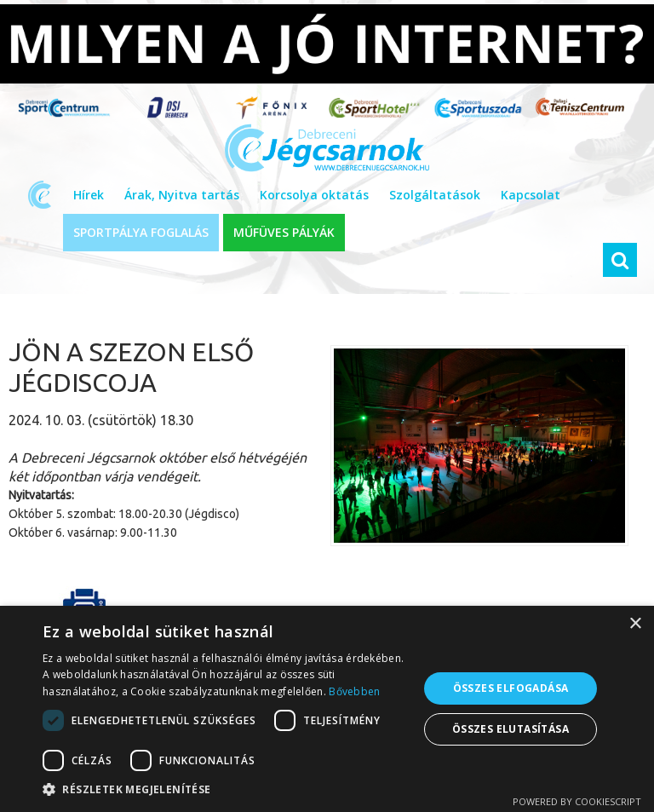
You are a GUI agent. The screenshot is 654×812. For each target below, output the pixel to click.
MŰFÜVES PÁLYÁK (284, 232)
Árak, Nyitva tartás (182, 195)
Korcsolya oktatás (314, 195)
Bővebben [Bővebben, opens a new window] (354, 691)
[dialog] (327, 709)
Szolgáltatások (435, 195)
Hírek (89, 195)
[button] (225, 790)
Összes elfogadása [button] (511, 688)
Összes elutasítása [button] (511, 729)
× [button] (635, 624)
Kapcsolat (531, 195)
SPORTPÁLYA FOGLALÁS (141, 232)
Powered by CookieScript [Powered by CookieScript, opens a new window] (577, 801)
